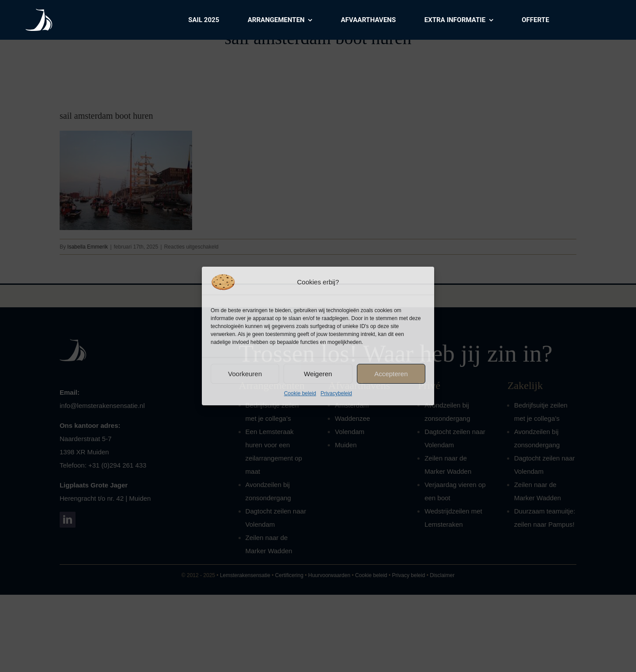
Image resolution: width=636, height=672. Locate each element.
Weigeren (318, 374)
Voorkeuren (245, 374)
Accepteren (391, 374)
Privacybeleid (336, 393)
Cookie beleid (300, 393)
